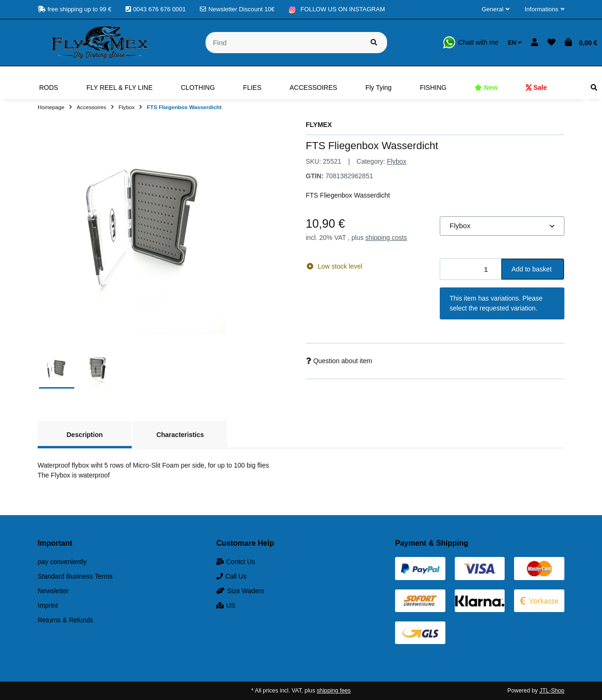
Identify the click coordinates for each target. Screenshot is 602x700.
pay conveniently (62, 562)
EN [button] (515, 43)
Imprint (48, 605)
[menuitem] (48, 87)
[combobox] (502, 226)
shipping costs (386, 238)
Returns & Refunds (65, 620)
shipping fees (333, 691)
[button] (495, 9)
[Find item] (374, 43)
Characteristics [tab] (180, 435)
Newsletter (53, 591)
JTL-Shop (552, 691)
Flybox (397, 161)
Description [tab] (84, 435)
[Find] (284, 43)
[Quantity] (471, 269)
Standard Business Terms (75, 576)
